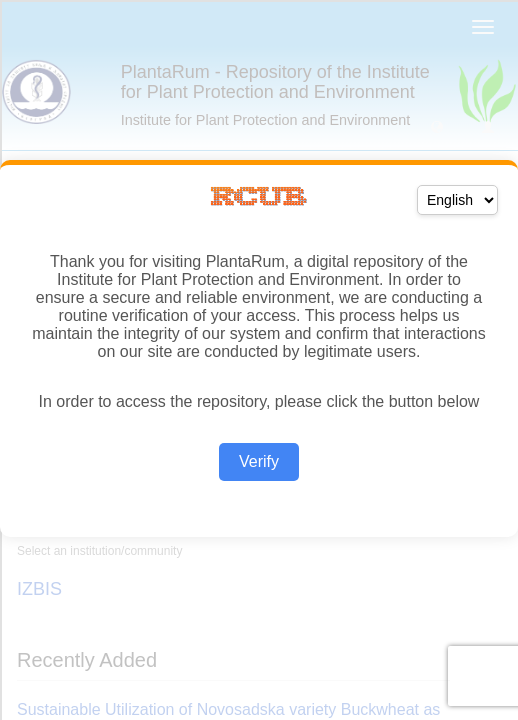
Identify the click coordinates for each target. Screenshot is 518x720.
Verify (259, 461)
